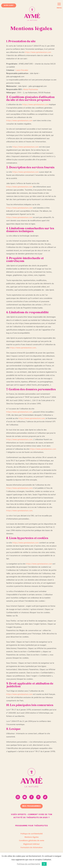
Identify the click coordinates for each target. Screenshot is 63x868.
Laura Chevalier (22, 70)
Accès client (9, 5)
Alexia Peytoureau (31, 89)
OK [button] (44, 864)
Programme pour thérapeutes (32, 826)
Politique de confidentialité (32, 834)
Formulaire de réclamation (32, 847)
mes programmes (31, 806)
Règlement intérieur (31, 844)
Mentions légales (32, 837)
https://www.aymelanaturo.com (38, 52)
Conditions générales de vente (32, 841)
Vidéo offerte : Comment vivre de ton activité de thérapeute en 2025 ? (32, 816)
